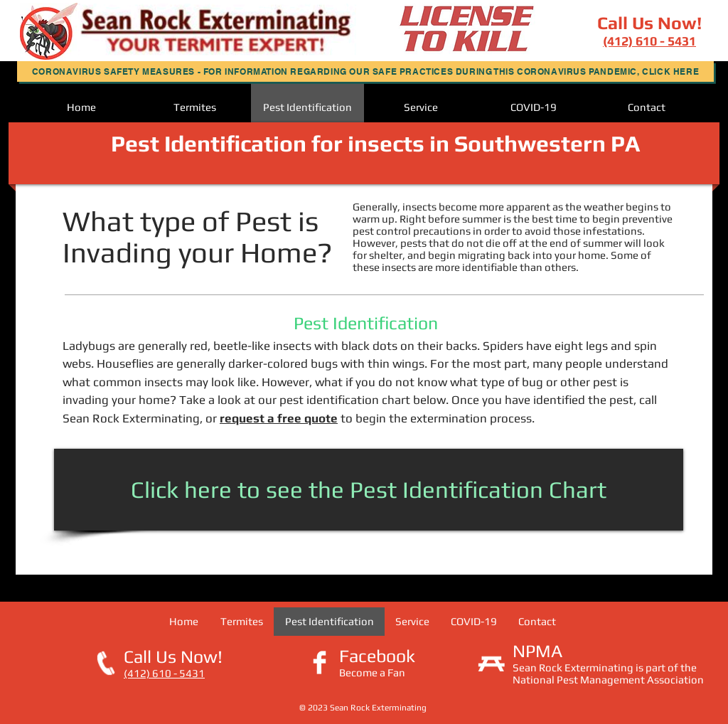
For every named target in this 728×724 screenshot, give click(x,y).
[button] (365, 71)
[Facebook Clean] (320, 662)
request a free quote (279, 418)
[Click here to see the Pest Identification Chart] (369, 490)
